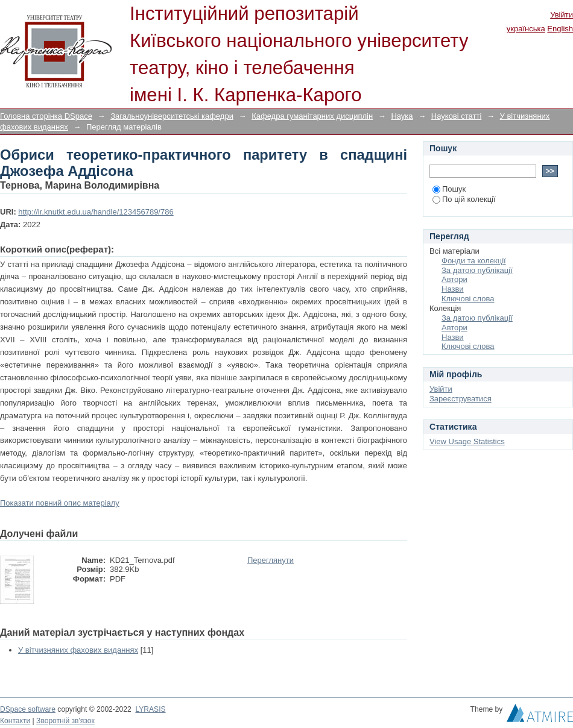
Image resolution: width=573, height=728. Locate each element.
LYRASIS (150, 709)
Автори (454, 279)
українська (526, 29)
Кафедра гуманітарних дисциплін (312, 116)
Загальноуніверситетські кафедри (172, 116)
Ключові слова (468, 299)
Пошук (449, 189)
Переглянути (271, 560)
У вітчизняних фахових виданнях (78, 650)
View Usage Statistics (467, 441)
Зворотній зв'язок (65, 721)
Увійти (562, 15)
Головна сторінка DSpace (46, 116)
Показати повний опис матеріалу (60, 503)
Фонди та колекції (474, 261)
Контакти (15, 721)
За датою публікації (477, 270)
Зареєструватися (461, 399)
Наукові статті (457, 116)
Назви (453, 289)
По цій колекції (464, 199)
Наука (402, 116)
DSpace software (28, 709)
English (560, 29)
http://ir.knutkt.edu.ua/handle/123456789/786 (96, 212)
